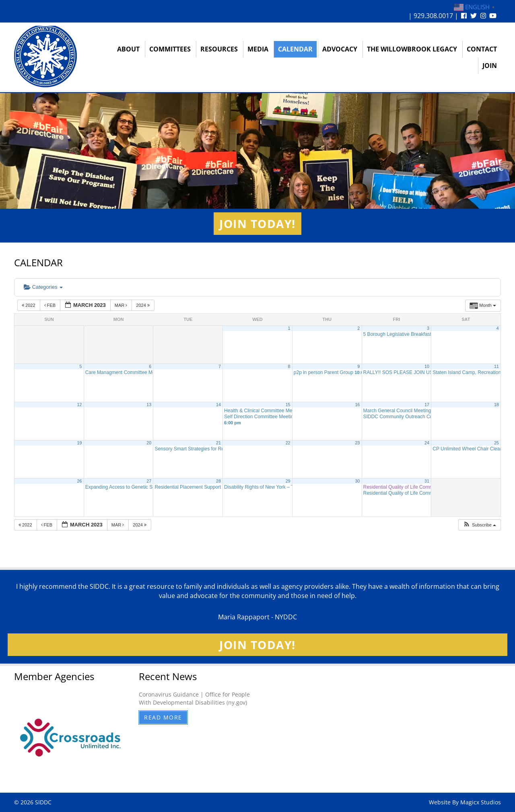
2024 (143, 305)
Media (258, 49)
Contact (482, 49)
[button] (479, 525)
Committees (170, 49)
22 (288, 443)
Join (490, 66)
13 (149, 405)
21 (218, 443)
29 (288, 481)
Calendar (295, 49)
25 (496, 443)
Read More (163, 717)
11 (496, 366)
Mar (122, 305)
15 (288, 405)
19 (80, 443)
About (128, 49)
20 (149, 443)
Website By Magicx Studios (465, 802)
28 (218, 481)
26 (80, 481)
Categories (43, 287)
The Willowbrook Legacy (412, 49)
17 (427, 405)
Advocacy (340, 49)
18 (496, 405)
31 (427, 481)
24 (427, 443)
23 (357, 443)
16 (357, 405)
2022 (29, 305)
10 (427, 366)
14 (218, 405)
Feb (51, 305)
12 (80, 405)
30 (357, 481)
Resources (219, 49)
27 (149, 481)
